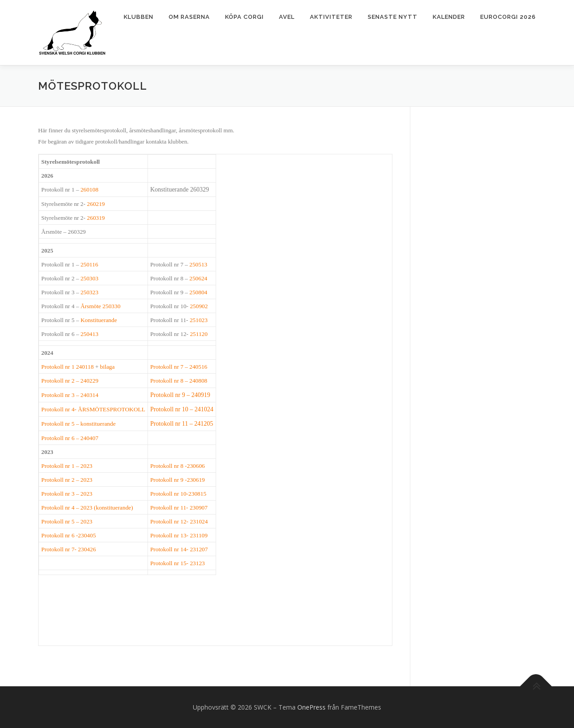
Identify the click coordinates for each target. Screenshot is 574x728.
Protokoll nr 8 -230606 (178, 466)
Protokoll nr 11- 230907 (179, 508)
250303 (89, 278)
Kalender (449, 17)
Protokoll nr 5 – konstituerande (78, 424)
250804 (198, 292)
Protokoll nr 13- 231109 (179, 535)
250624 (198, 278)
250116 (89, 264)
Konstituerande (98, 320)
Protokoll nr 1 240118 (67, 367)
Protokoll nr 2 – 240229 (70, 381)
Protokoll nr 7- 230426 (69, 549)
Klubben (139, 17)
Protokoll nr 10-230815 (178, 494)
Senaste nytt (393, 17)
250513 (198, 264)
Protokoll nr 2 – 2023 (67, 480)
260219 (96, 204)
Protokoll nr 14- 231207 (179, 549)
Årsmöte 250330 (100, 306)
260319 (96, 218)
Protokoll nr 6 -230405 (69, 535)
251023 (199, 320)
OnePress (311, 707)
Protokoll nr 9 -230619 (178, 480)
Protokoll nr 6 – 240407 (70, 438)
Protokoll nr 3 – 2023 (67, 494)
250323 (89, 292)
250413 (89, 334)
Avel (287, 17)
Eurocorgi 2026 (508, 17)
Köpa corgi (244, 17)
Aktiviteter (331, 17)
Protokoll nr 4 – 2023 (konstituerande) (87, 508)
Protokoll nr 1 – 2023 (67, 466)
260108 (89, 190)
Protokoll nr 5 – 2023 (67, 521)
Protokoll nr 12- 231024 (179, 521)
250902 (199, 306)
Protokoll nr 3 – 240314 (70, 395)
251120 (199, 334)
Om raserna (189, 17)
